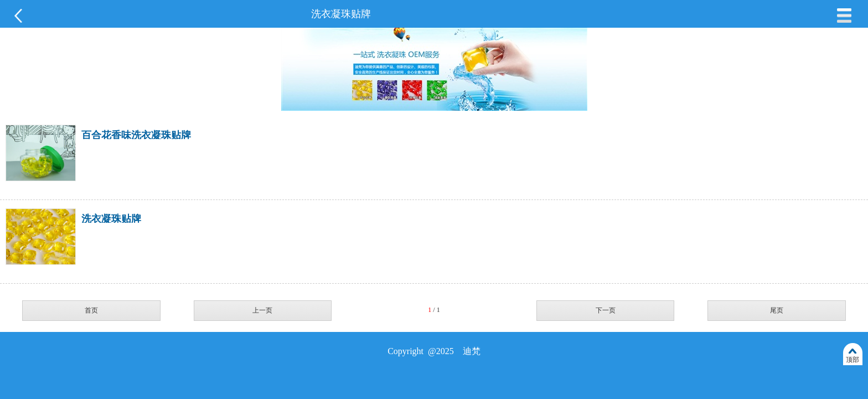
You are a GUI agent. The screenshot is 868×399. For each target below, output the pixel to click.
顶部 (852, 360)
